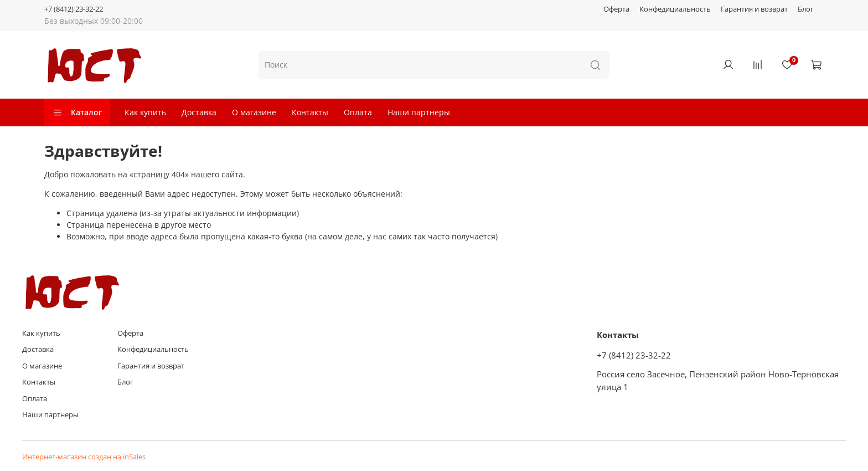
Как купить (145, 112)
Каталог (77, 112)
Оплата (358, 112)
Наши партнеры (419, 112)
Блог (806, 9)
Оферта (616, 9)
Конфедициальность (675, 9)
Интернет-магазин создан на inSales (84, 457)
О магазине (254, 112)
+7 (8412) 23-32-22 (74, 9)
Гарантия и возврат (754, 9)
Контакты (310, 112)
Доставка (199, 112)
